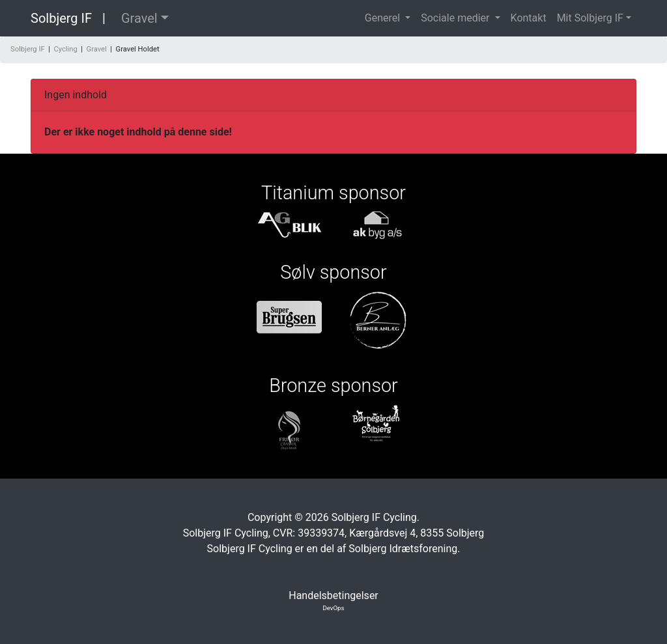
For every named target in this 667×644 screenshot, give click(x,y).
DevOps (334, 608)
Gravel (139, 18)
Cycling (65, 49)
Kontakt (529, 18)
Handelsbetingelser (333, 595)
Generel (384, 18)
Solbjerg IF (61, 18)
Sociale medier (456, 18)
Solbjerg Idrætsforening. (404, 549)
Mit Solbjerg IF (590, 18)
